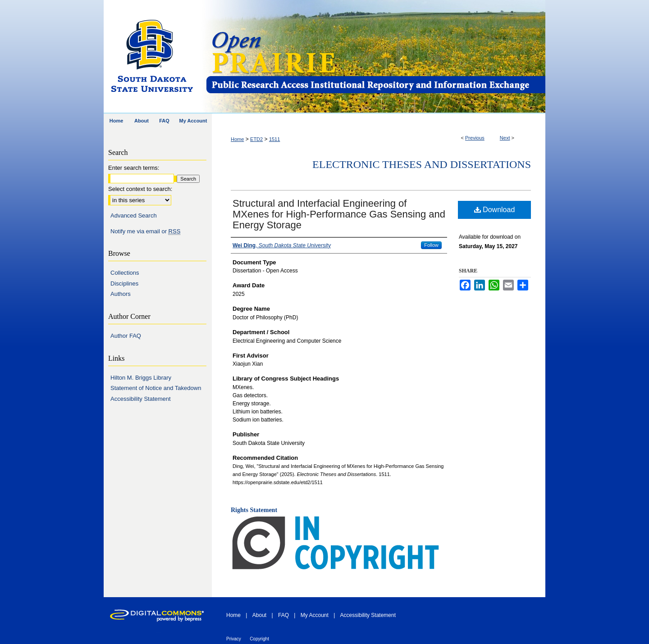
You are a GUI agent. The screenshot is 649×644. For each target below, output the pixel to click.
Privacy (234, 639)
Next (505, 138)
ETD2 (256, 139)
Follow (431, 245)
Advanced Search (134, 215)
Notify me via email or (145, 231)
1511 (274, 139)
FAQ (283, 615)
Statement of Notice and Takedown (156, 388)
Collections (125, 273)
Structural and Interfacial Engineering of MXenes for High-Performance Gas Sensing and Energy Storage (339, 214)
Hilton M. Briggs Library (141, 378)
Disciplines (124, 283)
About (259, 615)
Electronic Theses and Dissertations (422, 164)
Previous (475, 138)
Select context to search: (140, 189)
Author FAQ (126, 336)
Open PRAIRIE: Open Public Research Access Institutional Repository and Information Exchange (375, 57)
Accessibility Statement (141, 399)
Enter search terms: (134, 168)
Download (495, 210)
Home (237, 139)
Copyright (259, 639)
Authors (121, 294)
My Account (315, 615)
